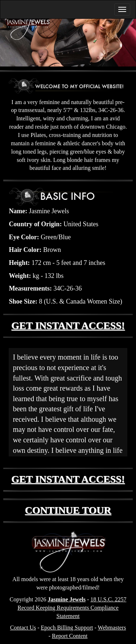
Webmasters (112, 628)
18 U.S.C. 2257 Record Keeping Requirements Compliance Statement (72, 608)
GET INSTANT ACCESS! (68, 325)
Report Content (70, 636)
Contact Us (23, 628)
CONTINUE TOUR (68, 510)
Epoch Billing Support (67, 628)
